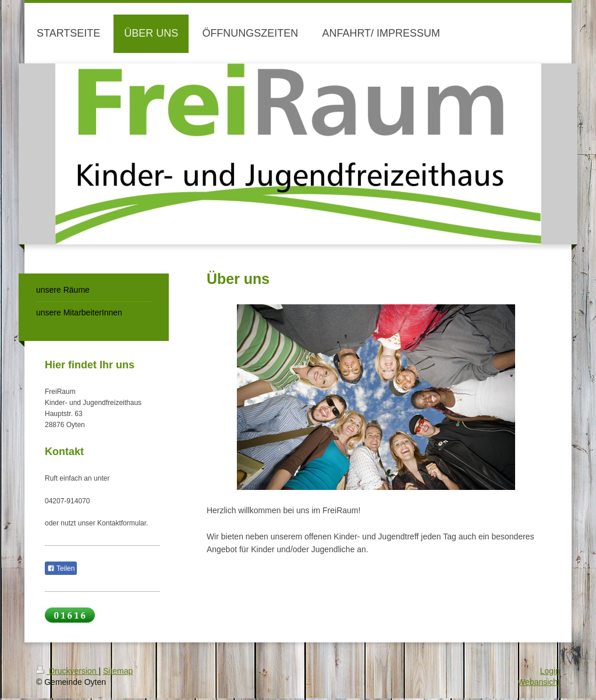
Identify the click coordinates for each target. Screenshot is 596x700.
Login (550, 671)
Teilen (61, 568)
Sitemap (118, 671)
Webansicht (539, 682)
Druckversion (67, 671)
